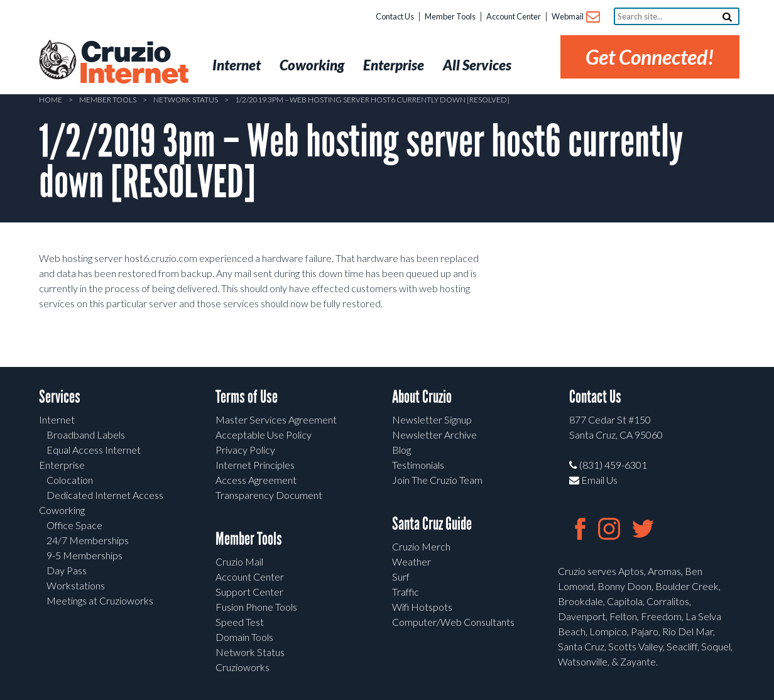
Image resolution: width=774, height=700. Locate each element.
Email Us (593, 480)
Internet (57, 419)
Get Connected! (650, 57)
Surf (401, 577)
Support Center (249, 592)
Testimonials (418, 465)
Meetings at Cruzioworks (100, 600)
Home (51, 100)
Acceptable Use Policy (264, 435)
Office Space (74, 525)
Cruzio (133, 63)
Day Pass (67, 570)
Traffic (406, 592)
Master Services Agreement (276, 419)
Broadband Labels (86, 435)
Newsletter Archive (434, 435)
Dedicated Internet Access (105, 495)
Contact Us (395, 16)
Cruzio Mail (239, 561)
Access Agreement (256, 480)
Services (60, 397)
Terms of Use (247, 397)
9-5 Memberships (84, 555)
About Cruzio (422, 397)
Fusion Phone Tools (256, 607)
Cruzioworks (243, 667)
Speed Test (240, 622)
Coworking (62, 510)
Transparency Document (269, 495)
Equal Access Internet (94, 450)
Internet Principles (255, 465)
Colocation (70, 480)
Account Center (514, 16)
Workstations (76, 585)
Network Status (186, 100)
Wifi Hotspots (422, 607)
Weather (412, 561)
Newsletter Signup (432, 419)
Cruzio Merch (421, 546)
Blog (401, 450)
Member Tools (450, 16)
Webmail (575, 17)
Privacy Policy (245, 450)
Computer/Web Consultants (453, 622)
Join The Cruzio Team (437, 480)
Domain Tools (244, 637)
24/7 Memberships (88, 540)
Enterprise (62, 465)
